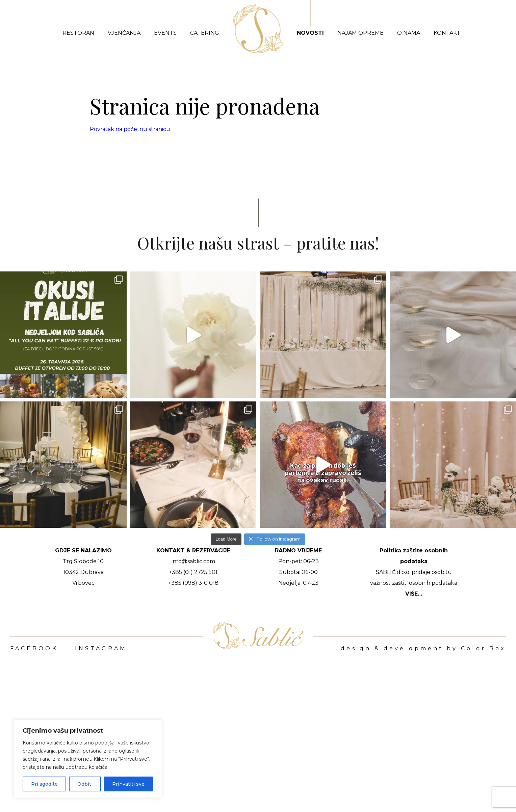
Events (165, 33)
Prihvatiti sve (128, 784)
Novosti (310, 33)
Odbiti (85, 784)
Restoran (78, 33)
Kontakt (447, 33)
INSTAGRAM (101, 648)
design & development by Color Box (423, 649)
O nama (409, 33)
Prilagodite (44, 784)
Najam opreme (360, 33)
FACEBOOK (34, 648)
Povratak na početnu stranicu (130, 129)
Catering (205, 33)
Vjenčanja (124, 33)
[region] (88, 759)
